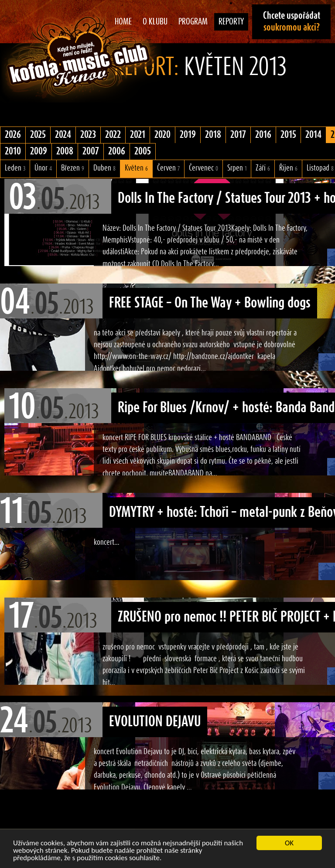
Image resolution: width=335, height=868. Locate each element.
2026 (13, 135)
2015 (288, 135)
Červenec (203, 168)
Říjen (288, 168)
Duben (104, 168)
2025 (38, 135)
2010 (13, 151)
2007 (91, 151)
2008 (65, 151)
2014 (313, 135)
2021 (138, 135)
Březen (73, 168)
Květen (136, 168)
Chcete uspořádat (292, 22)
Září (263, 168)
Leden (15, 168)
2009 (39, 151)
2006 (117, 151)
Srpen (237, 168)
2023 (88, 135)
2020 (162, 135)
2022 (113, 135)
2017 (238, 135)
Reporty (231, 22)
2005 (143, 151)
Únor (43, 168)
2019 (188, 135)
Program (193, 22)
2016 (263, 135)
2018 (213, 135)
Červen (168, 168)
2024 (63, 135)
